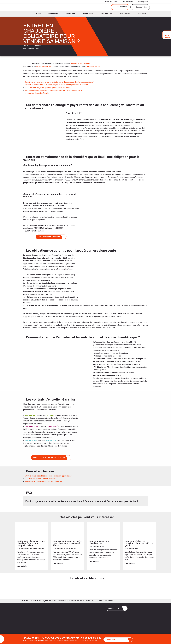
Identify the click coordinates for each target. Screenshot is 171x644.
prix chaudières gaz (93, 66)
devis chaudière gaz (44, 66)
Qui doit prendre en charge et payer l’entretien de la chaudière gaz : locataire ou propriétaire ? (59, 82)
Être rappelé (117, 609)
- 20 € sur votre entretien (51, 237)
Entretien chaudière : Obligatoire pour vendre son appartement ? (48, 476)
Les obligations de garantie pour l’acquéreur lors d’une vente (47, 88)
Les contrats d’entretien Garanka (37, 93)
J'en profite (118, 639)
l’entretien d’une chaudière (81, 64)
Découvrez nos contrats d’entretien (51, 458)
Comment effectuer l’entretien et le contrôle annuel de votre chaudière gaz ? (53, 90)
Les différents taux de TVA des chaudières (41, 479)
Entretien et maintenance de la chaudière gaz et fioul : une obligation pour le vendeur (56, 85)
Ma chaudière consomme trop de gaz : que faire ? (43, 482)
